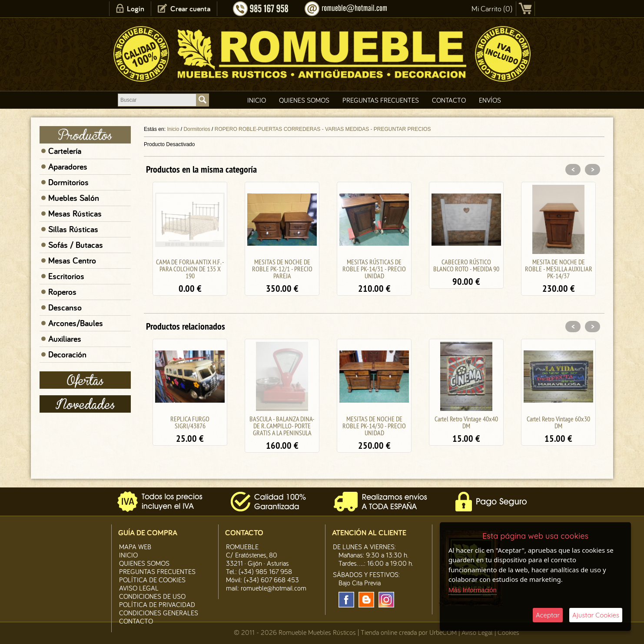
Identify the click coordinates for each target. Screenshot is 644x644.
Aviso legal (139, 588)
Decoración (67, 354)
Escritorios (66, 276)
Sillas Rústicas (73, 229)
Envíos (490, 100)
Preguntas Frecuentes (381, 100)
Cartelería (65, 151)
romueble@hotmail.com (274, 588)
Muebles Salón (74, 198)
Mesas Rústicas (75, 214)
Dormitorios (68, 182)
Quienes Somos (304, 100)
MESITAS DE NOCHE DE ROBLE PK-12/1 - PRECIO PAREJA (282, 269)
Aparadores (68, 167)
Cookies (508, 632)
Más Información (473, 590)
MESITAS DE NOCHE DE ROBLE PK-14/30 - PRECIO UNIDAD (374, 426)
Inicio (257, 100)
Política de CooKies (152, 580)
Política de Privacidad (157, 604)
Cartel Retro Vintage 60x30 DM (558, 422)
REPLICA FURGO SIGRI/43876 (190, 422)
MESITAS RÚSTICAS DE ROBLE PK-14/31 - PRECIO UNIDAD (374, 269)
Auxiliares (65, 339)
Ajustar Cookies (596, 615)
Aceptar (548, 615)
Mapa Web (135, 547)
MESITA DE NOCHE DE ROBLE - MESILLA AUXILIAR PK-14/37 (559, 269)
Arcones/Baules (76, 323)
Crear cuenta (190, 8)
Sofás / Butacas (76, 245)
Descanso (65, 307)
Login (136, 8)
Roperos (62, 292)
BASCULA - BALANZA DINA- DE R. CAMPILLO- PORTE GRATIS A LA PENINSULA (282, 426)
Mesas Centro (72, 260)
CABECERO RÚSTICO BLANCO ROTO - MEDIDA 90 (466, 265)
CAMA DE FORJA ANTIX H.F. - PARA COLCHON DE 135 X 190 (190, 269)
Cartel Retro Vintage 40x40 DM (466, 422)
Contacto (449, 100)
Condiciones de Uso (152, 596)
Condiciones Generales (159, 613)
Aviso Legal (477, 632)
